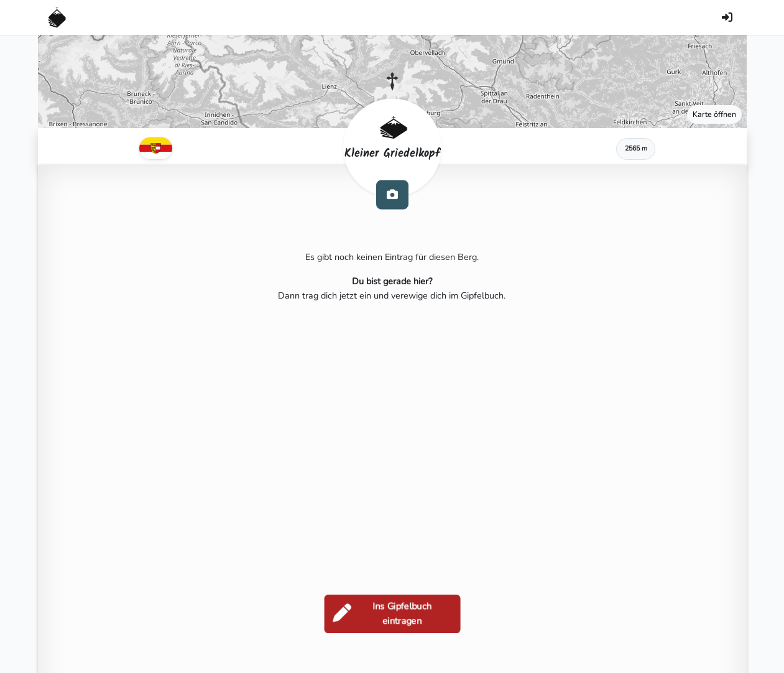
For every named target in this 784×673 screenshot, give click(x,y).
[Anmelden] (727, 17)
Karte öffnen (714, 114)
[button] (392, 81)
